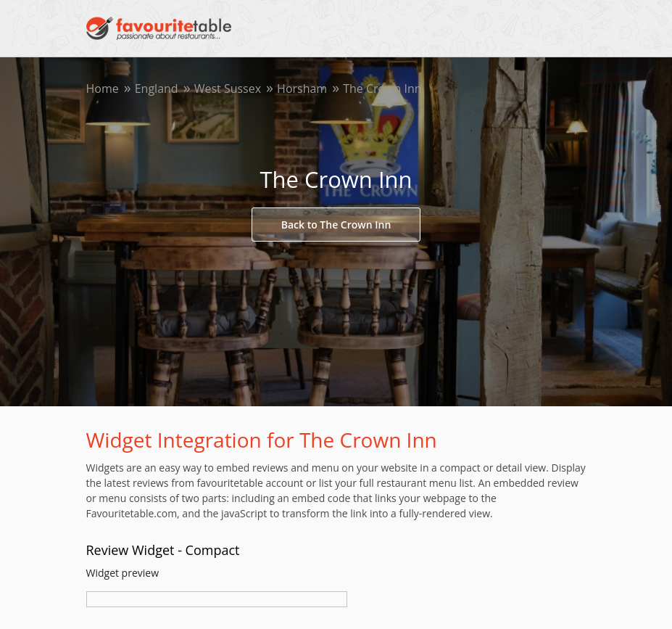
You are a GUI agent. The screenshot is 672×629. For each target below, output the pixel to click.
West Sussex (228, 89)
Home (103, 89)
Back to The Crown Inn (336, 225)
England (157, 89)
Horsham (302, 89)
